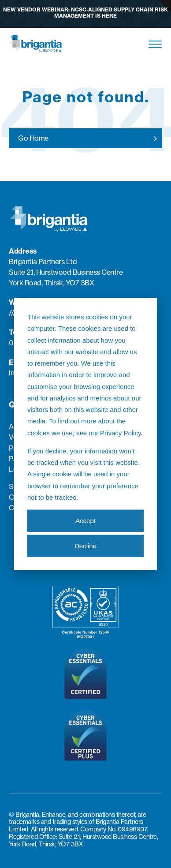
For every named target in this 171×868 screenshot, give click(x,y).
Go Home (33, 138)
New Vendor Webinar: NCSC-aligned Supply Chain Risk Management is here (85, 13)
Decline (85, 545)
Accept (85, 520)
